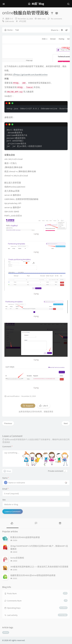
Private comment (56, 471)
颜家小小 (9, 19)
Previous (8, 423)
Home (8, 30)
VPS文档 (22, 21)
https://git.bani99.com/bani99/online (30, 75)
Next (66, 423)
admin (6, 632)
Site (4, 500)
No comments (56, 19)
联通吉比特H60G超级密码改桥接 (25, 537)
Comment (7, 446)
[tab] (12, 523)
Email (5, 489)
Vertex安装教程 (17, 558)
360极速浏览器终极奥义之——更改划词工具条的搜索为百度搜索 (39, 567)
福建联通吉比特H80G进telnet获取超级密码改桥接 (33, 575)
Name (6, 478)
